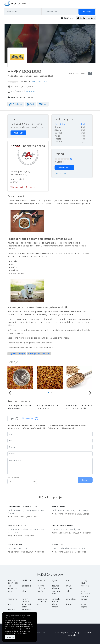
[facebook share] (90, 74)
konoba (70, 604)
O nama (56, 633)
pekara (11, 604)
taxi (68, 580)
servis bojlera (84, 606)
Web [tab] (31, 104)
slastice (40, 604)
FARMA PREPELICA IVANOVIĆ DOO (23, 506)
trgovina (55, 580)
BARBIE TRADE (58, 506)
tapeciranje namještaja (42, 600)
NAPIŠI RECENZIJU (40, 82)
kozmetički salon (27, 606)
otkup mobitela (70, 587)
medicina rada (56, 592)
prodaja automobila (13, 582)
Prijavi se (67, 18)
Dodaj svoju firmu (86, 18)
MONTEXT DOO (58, 544)
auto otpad (71, 599)
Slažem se (10, 637)
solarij (69, 591)
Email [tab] (43, 104)
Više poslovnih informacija (23, 187)
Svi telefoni (30, 91)
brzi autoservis (12, 587)
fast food (41, 591)
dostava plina (11, 611)
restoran (85, 586)
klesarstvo (12, 599)
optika (10, 591)
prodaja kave (84, 582)
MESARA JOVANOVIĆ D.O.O (20, 525)
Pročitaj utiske (61, 173)
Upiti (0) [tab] (14, 418)
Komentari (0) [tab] (30, 418)
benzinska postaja (56, 600)
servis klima (42, 580)
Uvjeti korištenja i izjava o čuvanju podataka (76, 634)
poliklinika (26, 580)
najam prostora (26, 600)
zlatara (84, 599)
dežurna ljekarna (55, 587)
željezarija (27, 586)
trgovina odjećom (41, 587)
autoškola (27, 610)
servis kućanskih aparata (85, 594)
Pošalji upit (16, 104)
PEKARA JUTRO (15, 544)
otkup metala (55, 606)
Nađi (87, 12)
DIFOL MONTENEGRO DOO (63, 525)
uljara (25, 591)
